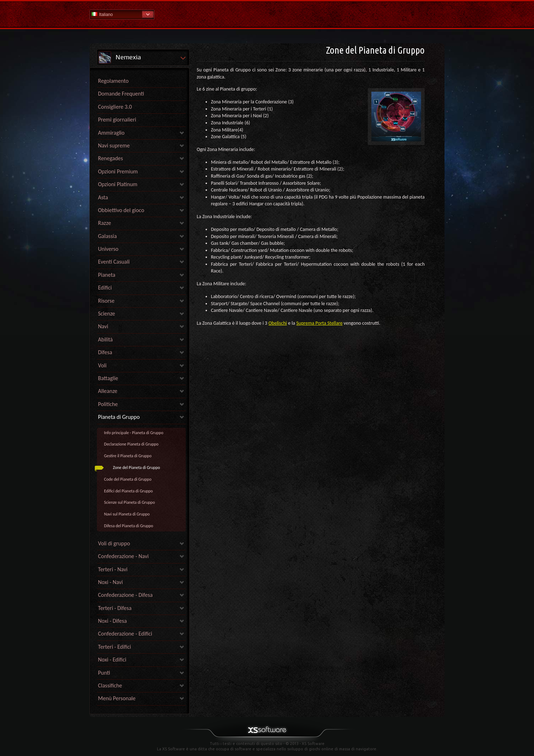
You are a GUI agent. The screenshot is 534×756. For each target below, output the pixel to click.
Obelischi (278, 323)
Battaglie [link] (108, 378)
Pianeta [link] (107, 275)
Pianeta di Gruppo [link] (119, 417)
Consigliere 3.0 (115, 107)
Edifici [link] (105, 288)
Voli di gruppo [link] (114, 543)
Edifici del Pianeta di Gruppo (128, 491)
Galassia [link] (107, 236)
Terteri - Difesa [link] (115, 608)
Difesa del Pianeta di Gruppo (129, 526)
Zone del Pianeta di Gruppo (137, 468)
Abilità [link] (105, 339)
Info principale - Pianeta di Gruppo (134, 433)
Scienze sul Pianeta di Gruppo (129, 502)
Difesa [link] (105, 352)
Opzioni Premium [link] (118, 171)
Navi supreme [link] (114, 145)
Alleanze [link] (108, 391)
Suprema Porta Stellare (319, 323)
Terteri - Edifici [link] (115, 647)
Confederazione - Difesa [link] (125, 595)
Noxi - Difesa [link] (112, 621)
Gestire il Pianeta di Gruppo (128, 456)
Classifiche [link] (110, 685)
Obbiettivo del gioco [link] (121, 210)
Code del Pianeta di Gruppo (128, 479)
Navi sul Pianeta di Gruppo (127, 514)
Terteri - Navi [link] (113, 569)
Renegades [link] (110, 158)
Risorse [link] (106, 301)
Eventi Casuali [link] (114, 262)
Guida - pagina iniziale (267, 14)
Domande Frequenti (121, 94)
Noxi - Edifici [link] (112, 660)
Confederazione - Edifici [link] (125, 634)
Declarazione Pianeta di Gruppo (131, 444)
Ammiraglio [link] (111, 133)
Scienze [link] (107, 314)
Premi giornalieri (117, 120)
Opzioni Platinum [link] (118, 184)
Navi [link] (103, 326)
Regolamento (113, 81)
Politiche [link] (108, 404)
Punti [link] (104, 673)
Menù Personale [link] (117, 698)
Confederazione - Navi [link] (123, 556)
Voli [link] (102, 365)
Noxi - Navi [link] (110, 582)
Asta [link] (103, 197)
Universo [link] (108, 249)
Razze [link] (105, 223)
